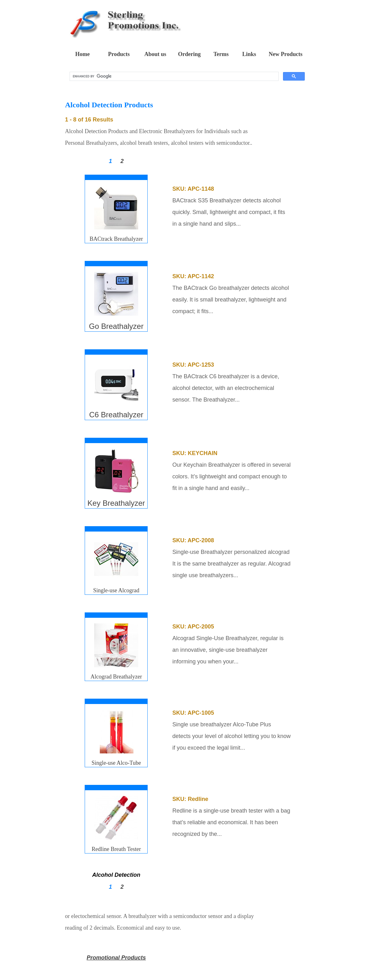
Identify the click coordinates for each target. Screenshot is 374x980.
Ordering (189, 54)
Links (249, 54)
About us (156, 54)
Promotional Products (116, 958)
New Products (286, 54)
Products (119, 54)
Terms (221, 54)
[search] (173, 76)
